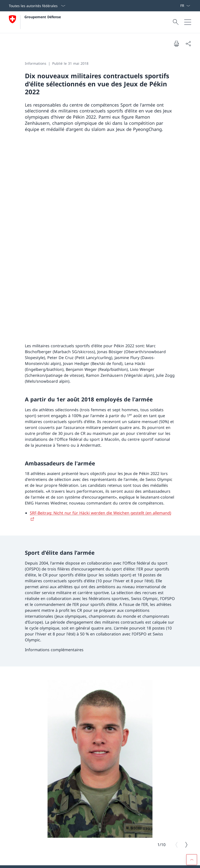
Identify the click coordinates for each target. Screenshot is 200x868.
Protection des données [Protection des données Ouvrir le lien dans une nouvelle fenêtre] (50, 861)
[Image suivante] (186, 663)
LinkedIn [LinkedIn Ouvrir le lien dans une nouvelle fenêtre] (78, 760)
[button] (192, 749)
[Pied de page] (100, 861)
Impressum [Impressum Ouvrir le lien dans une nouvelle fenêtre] (78, 861)
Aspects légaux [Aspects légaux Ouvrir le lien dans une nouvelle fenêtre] (19, 861)
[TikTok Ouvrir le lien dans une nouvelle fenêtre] (23, 777)
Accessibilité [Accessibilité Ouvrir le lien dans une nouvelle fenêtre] (99, 861)
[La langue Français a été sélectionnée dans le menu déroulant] (185, 6)
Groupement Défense (43, 17)
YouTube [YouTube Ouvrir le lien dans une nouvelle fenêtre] (51, 760)
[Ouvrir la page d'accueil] (35, 22)
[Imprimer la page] (176, 44)
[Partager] (188, 44)
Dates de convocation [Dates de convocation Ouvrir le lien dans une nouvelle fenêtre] (50, 833)
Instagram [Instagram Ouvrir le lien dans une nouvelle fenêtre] (22, 760)
